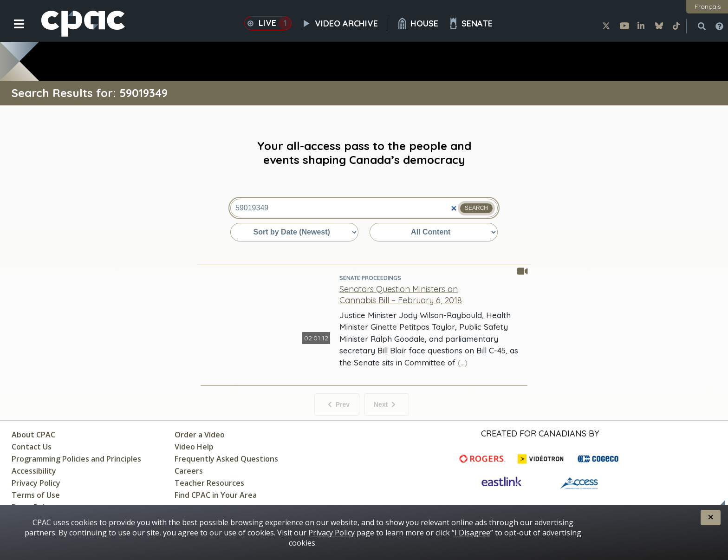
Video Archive (344, 23)
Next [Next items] (385, 404)
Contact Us (32, 447)
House (417, 23)
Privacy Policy (36, 483)
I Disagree (472, 533)
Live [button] (268, 23)
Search (476, 208)
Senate (470, 23)
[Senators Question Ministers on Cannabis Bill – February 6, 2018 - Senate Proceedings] (401, 294)
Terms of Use (36, 495)
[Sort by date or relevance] (294, 232)
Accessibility (34, 471)
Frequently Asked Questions (226, 459)
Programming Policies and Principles (76, 459)
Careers (189, 471)
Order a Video (200, 435)
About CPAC (33, 435)
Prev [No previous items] (339, 404)
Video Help (194, 447)
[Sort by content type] (434, 232)
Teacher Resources (209, 483)
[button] (13, 31)
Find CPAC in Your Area (216, 495)
